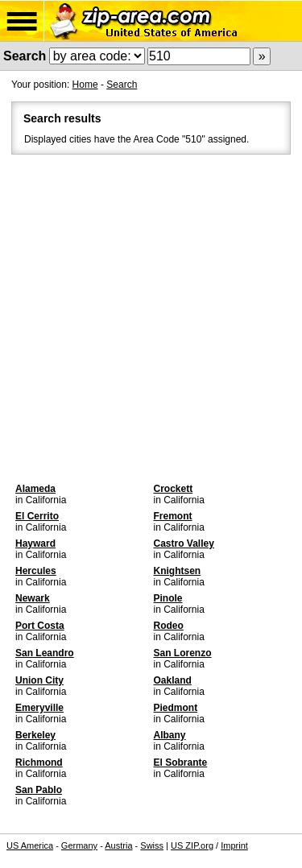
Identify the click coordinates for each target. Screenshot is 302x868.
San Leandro (45, 653)
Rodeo (169, 626)
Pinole (168, 598)
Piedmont (176, 708)
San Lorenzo (183, 653)
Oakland (173, 680)
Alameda (35, 489)
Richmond (39, 763)
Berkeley (35, 735)
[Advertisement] (151, 317)
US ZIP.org (192, 845)
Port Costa (40, 626)
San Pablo (39, 790)
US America (30, 845)
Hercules (36, 571)
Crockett (174, 489)
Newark (33, 598)
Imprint (234, 845)
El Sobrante (181, 763)
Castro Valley (184, 544)
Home (85, 85)
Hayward (35, 544)
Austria (118, 845)
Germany (79, 845)
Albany (170, 735)
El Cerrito (37, 516)
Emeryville (39, 708)
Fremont (173, 516)
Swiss (152, 845)
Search (122, 85)
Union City (39, 680)
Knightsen (178, 571)
